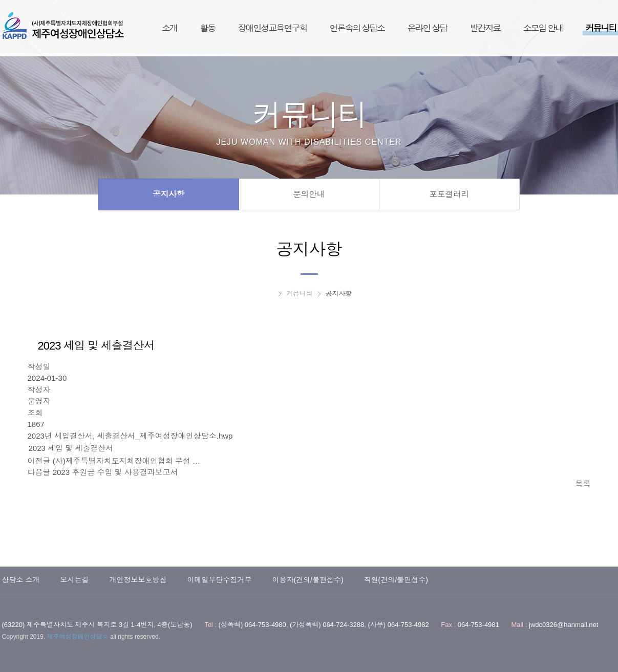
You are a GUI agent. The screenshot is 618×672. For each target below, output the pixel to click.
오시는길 (74, 580)
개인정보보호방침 (138, 580)
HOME (270, 294)
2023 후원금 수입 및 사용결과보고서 (115, 472)
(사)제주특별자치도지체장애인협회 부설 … (126, 461)
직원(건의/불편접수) (396, 580)
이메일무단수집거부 (219, 580)
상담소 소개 (21, 580)
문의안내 (309, 194)
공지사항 (168, 194)
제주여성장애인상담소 (63, 26)
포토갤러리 (449, 194)
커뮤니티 (300, 294)
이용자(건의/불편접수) (307, 580)
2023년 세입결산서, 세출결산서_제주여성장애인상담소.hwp (130, 436)
